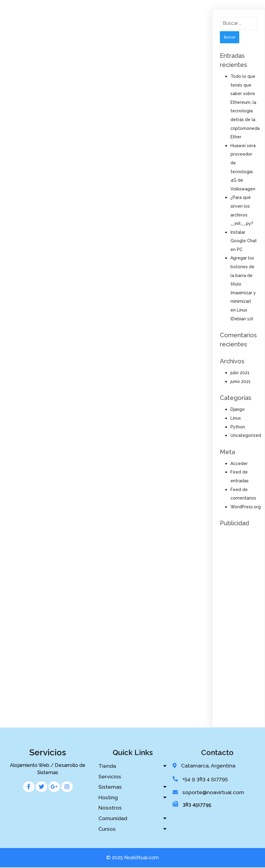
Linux (236, 418)
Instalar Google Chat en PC (244, 241)
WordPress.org (246, 507)
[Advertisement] (239, 621)
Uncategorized (246, 435)
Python (238, 427)
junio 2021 (241, 381)
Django (238, 409)
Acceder (239, 464)
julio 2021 (240, 373)
